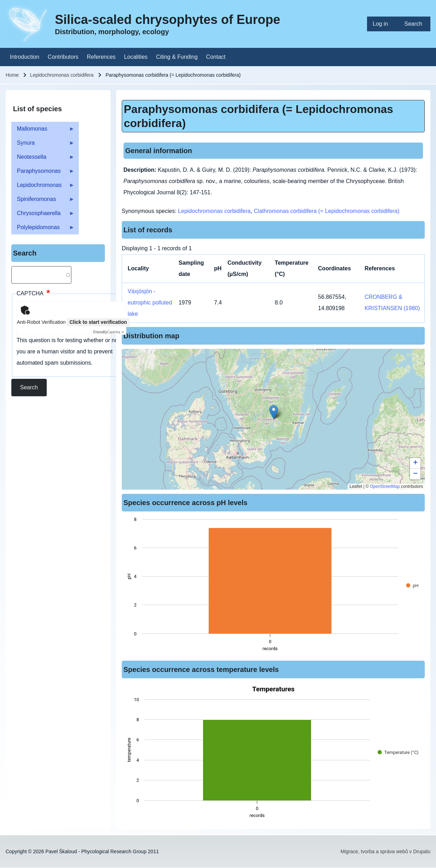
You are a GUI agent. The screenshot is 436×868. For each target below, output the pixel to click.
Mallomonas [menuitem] (43, 131)
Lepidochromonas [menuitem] (43, 187)
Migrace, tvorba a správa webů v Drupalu (386, 851)
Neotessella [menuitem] (43, 159)
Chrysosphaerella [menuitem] (43, 215)
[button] (274, 412)
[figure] (273, 586)
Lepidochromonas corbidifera (62, 75)
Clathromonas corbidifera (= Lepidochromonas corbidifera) (327, 211)
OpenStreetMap (385, 486)
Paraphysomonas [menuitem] (43, 173)
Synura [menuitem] (43, 145)
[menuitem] (383, 24)
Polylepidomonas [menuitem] (43, 229)
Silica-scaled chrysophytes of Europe (168, 20)
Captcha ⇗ (109, 332)
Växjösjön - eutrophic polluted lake (150, 303)
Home (12, 75)
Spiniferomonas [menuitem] (43, 201)
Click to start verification (98, 322)
